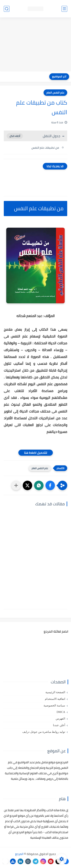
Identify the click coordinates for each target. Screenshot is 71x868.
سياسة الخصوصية (54, 705)
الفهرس (60, 719)
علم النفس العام (55, 93)
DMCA (61, 712)
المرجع (19, 854)
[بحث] (7, 9)
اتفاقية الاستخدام (55, 699)
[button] (50, 485)
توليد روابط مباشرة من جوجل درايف (44, 732)
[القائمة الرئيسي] (64, 9)
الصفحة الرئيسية (55, 692)
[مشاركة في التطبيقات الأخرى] (16, 485)
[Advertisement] (35, 45)
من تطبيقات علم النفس (45, 148)
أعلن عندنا (59, 725)
